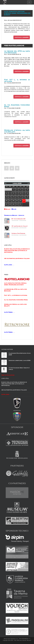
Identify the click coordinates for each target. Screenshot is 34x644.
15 (14, 197)
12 (27, 193)
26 (27, 200)
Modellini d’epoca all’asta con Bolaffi (17, 131)
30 (17, 204)
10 (20, 193)
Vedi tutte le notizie (8, 375)
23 (17, 200)
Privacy (29, 640)
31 (20, 204)
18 (24, 197)
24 (20, 200)
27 (7, 204)
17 (20, 197)
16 (17, 197)
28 (10, 204)
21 (10, 200)
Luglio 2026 (17, 183)
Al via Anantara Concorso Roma (17, 106)
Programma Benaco (11, 215)
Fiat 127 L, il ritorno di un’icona (17, 80)
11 (24, 193)
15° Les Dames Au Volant (19, 226)
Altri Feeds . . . (9, 312)
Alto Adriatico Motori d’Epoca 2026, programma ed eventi (17, 13)
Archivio (21, 215)
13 (7, 197)
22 (14, 200)
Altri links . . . (9, 265)
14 (10, 197)
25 (24, 200)
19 (27, 197)
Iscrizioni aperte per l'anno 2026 (19, 360)
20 (7, 200)
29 (14, 204)
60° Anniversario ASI (18, 219)
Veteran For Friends (18, 233)
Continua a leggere (22, 37)
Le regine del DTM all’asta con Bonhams (17, 52)
